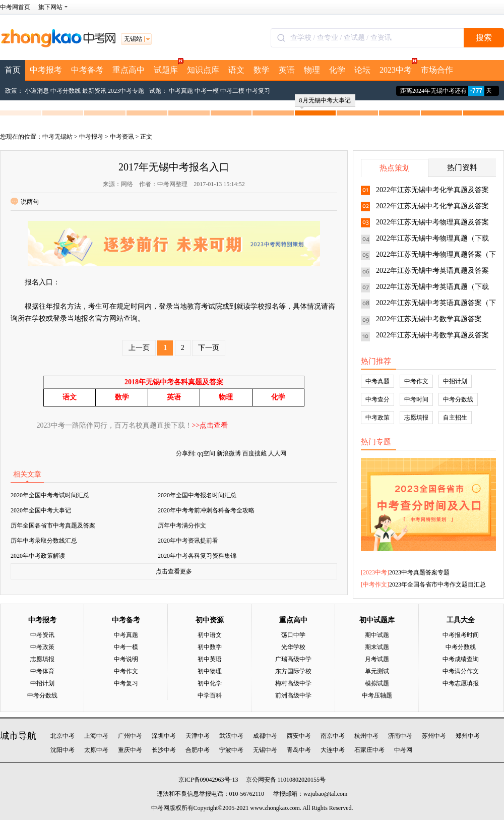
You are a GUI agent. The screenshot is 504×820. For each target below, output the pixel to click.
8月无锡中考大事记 (325, 102)
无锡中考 (265, 750)
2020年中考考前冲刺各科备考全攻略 (206, 510)
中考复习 (258, 91)
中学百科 (210, 695)
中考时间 (416, 399)
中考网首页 (15, 7)
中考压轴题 (377, 695)
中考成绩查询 (461, 659)
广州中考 (130, 736)
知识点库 (203, 70)
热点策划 (395, 168)
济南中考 (400, 736)
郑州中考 (468, 736)
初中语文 (210, 635)
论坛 (362, 70)
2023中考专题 (126, 91)
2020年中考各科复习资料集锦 (197, 556)
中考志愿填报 (461, 683)
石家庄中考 (369, 750)
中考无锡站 (57, 137)
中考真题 (181, 91)
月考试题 (377, 659)
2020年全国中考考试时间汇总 (50, 495)
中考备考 (87, 70)
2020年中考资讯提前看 (188, 541)
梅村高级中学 (293, 683)
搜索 (484, 38)
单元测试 (377, 671)
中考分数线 (66, 91)
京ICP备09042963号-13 (208, 780)
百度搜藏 (255, 453)
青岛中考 (299, 750)
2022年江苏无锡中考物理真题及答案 (432, 222)
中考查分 (377, 399)
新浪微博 (229, 453)
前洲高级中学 (293, 695)
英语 (287, 70)
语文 (236, 70)
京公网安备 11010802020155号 (286, 780)
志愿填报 (416, 418)
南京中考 (333, 736)
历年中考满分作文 (182, 525)
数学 (262, 70)
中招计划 (455, 381)
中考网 (403, 750)
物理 (312, 70)
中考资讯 (122, 137)
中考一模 (207, 91)
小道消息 (37, 91)
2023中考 (398, 67)
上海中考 (96, 736)
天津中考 (198, 736)
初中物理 (210, 671)
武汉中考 (231, 736)
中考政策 (377, 418)
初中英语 (210, 659)
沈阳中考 (62, 750)
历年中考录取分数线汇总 (44, 541)
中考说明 (126, 659)
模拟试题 (377, 683)
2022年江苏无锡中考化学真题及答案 (432, 190)
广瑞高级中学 (293, 659)
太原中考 (96, 750)
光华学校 (293, 647)
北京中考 (62, 736)
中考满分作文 (461, 671)
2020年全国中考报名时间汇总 (197, 495)
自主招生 (455, 418)
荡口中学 (293, 635)
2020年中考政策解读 (38, 556)
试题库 (168, 67)
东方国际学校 (293, 671)
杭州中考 (366, 736)
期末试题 (377, 647)
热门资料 (462, 167)
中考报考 (46, 70)
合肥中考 (198, 750)
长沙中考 (164, 750)
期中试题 (377, 635)
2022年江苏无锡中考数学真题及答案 (432, 335)
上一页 (139, 348)
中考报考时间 (461, 635)
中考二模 (232, 91)
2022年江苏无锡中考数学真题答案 (429, 319)
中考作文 (416, 381)
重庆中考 (130, 750)
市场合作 (437, 70)
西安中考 (299, 736)
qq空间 (206, 453)
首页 (13, 70)
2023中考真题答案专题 (419, 572)
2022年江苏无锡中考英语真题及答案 (432, 271)
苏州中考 (434, 736)
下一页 (209, 348)
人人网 (277, 453)
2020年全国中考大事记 (41, 510)
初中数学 (210, 647)
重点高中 (129, 70)
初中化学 (210, 683)
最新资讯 (94, 91)
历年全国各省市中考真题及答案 (53, 525)
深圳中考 (164, 736)
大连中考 (333, 750)
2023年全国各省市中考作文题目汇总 (437, 584)
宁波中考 (231, 750)
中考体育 (42, 671)
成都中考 (265, 736)
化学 (337, 70)
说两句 (25, 202)
